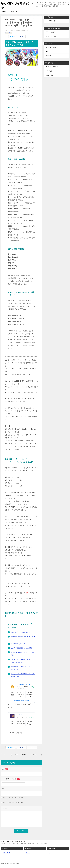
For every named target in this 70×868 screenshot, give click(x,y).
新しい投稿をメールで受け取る (13, 802)
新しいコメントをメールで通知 (13, 797)
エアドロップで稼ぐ (52, 67)
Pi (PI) (19, 715)
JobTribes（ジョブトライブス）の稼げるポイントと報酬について (32, 755)
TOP (13, 841)
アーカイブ (8, 33)
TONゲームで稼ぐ (51, 32)
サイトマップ (13, 12)
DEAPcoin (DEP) (23, 684)
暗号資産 (49, 56)
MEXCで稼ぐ (50, 71)
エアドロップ (7, 853)
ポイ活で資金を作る (52, 21)
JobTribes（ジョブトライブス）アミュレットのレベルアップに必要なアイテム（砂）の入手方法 (12, 755)
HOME (4, 12)
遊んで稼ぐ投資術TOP (53, 47)
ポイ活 (28, 853)
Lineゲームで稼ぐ (51, 36)
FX (47, 51)
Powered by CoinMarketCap (21, 700)
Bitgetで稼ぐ (50, 75)
